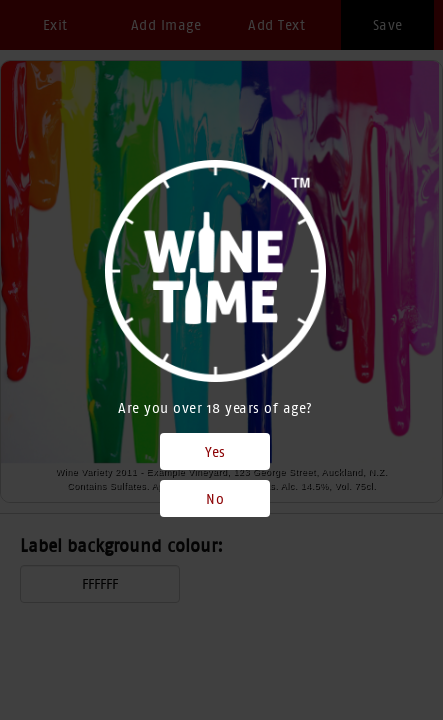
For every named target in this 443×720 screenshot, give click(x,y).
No (215, 499)
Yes (215, 452)
